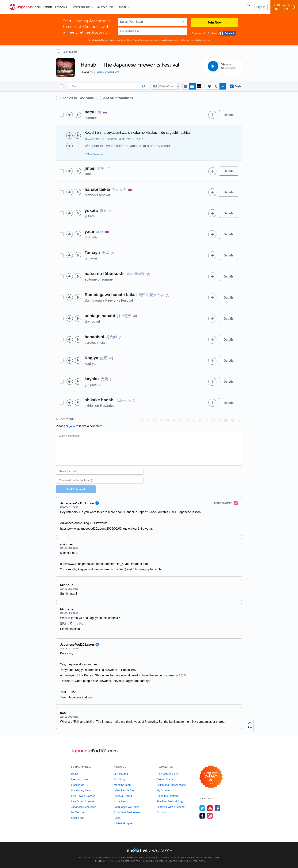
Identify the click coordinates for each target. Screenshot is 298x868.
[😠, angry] (174, 420)
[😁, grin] (155, 420)
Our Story (120, 779)
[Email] (100, 480)
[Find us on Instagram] (210, 816)
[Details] (229, 115)
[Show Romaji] (223, 86)
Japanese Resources (84, 807)
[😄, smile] (142, 420)
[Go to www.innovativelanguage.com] (149, 850)
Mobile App (78, 818)
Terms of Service (188, 861)
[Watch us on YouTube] (210, 808)
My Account (163, 790)
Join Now (215, 22)
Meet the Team (123, 785)
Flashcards (78, 785)
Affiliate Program (124, 823)
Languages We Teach (127, 807)
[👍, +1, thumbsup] (239, 420)
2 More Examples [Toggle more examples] (94, 154)
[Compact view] (186, 86)
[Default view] (192, 86)
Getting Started (166, 779)
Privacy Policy (139, 40)
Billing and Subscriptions (171, 785)
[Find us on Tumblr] (202, 816)
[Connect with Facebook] (227, 33)
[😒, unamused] (161, 420)
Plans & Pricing (123, 796)
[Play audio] (70, 115)
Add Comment (76, 489)
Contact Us (163, 812)
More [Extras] (123, 7)
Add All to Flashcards (78, 98)
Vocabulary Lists (81, 790)
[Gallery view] (199, 86)
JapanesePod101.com (172, 858)
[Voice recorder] (78, 115)
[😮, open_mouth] (220, 420)
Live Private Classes (83, 796)
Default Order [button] (166, 86)
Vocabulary (82, 7)
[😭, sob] (200, 420)
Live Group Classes (83, 801)
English (236, 86)
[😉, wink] (194, 420)
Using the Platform (168, 796)
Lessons (61, 7)
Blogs (117, 818)
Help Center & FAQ (168, 774)
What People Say (124, 790)
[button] (248, 7)
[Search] (108, 86)
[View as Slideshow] (222, 66)
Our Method (121, 774)
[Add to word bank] (212, 115)
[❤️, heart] (232, 420)
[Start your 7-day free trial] (211, 777)
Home (75, 774)
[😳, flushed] (148, 420)
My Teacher (105, 7)
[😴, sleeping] (213, 420)
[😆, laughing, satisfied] (181, 420)
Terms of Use (126, 40)
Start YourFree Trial (285, 7)
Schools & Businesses (127, 812)
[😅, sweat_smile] (187, 420)
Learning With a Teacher (171, 807)
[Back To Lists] (67, 52)
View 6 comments (108, 72)
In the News (121, 801)
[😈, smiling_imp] (226, 420)
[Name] (100, 471)
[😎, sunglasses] (168, 420)
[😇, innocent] (207, 420)
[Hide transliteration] (210, 86)
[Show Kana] (216, 86)
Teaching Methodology (170, 801)
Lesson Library (80, 779)
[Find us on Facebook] (218, 808)
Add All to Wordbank (118, 98)
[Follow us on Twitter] (202, 808)
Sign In (261, 7)
